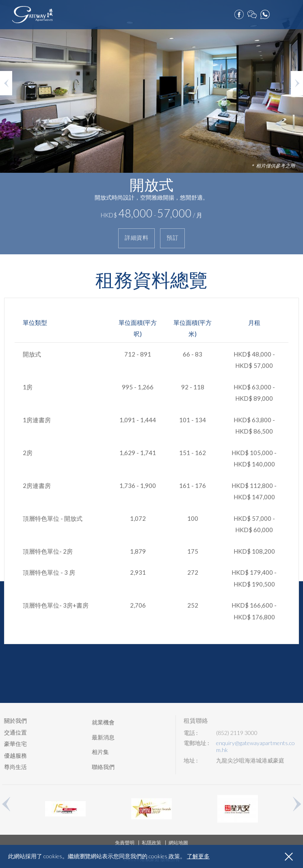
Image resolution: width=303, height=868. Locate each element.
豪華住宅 (15, 744)
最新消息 (103, 737)
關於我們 (15, 721)
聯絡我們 (103, 767)
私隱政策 (151, 843)
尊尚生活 (15, 767)
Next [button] (297, 83)
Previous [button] (6, 83)
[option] (151, 127)
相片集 (100, 752)
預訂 (279, 12)
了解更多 (198, 856)
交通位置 (15, 732)
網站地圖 (178, 843)
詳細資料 (136, 238)
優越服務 (15, 755)
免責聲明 (125, 843)
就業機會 (103, 722)
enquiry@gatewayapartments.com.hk (255, 747)
